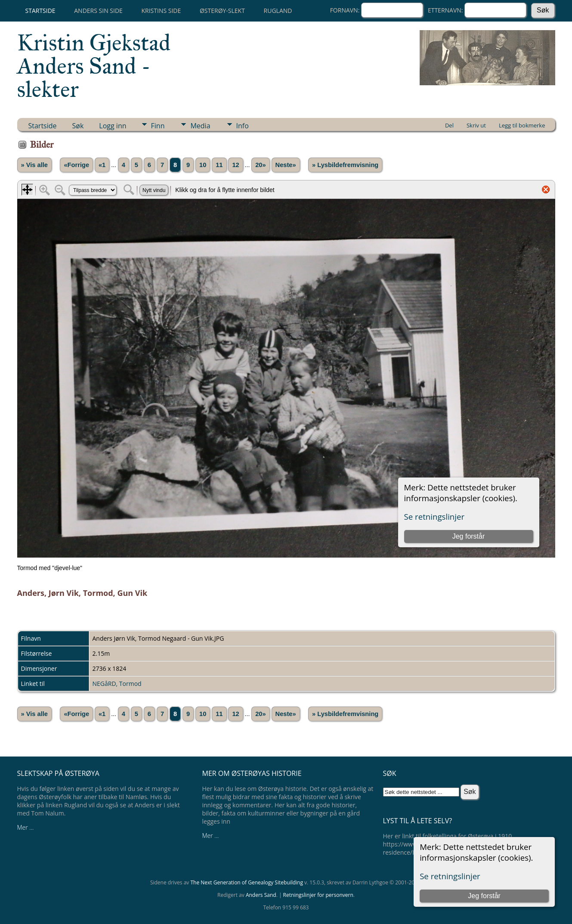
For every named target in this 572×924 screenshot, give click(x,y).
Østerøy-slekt (222, 11)
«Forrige (76, 165)
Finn (158, 126)
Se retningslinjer (450, 876)
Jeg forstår (484, 896)
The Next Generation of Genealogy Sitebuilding (247, 882)
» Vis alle (34, 165)
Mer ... (26, 827)
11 (219, 165)
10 (203, 165)
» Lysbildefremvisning (345, 165)
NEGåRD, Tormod (117, 684)
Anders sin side (98, 11)
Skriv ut (476, 125)
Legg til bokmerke (522, 125)
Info (243, 126)
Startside (40, 11)
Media (200, 126)
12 (235, 165)
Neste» (286, 165)
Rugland (278, 11)
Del (449, 125)
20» (260, 165)
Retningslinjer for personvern (318, 895)
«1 (102, 165)
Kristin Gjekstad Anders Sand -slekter (94, 66)
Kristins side (161, 11)
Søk (78, 126)
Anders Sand (261, 895)
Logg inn (113, 126)
